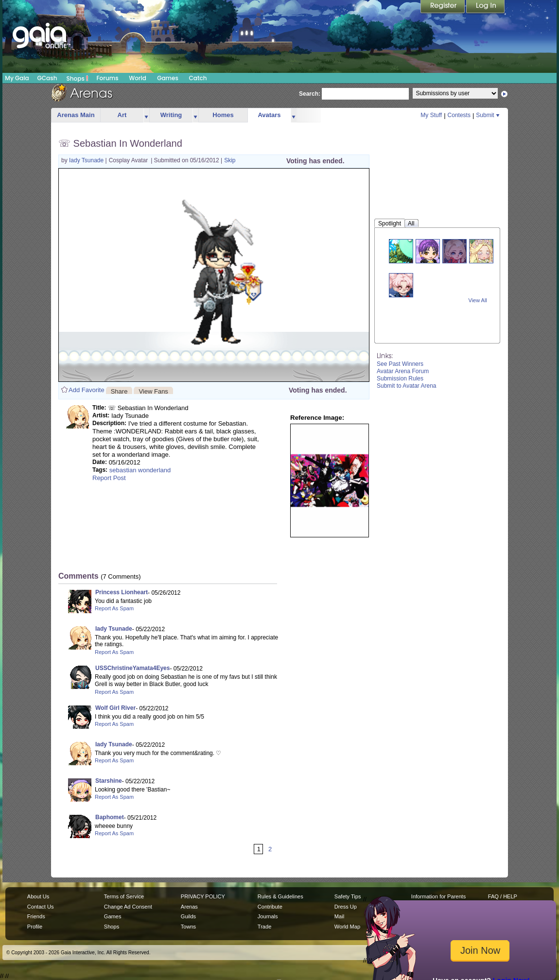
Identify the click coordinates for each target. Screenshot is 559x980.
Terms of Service (124, 896)
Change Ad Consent (128, 907)
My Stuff (431, 115)
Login (486, 7)
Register (443, 7)
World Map (347, 927)
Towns (188, 927)
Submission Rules (400, 378)
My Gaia (17, 78)
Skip (230, 160)
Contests (459, 115)
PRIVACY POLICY (203, 896)
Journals (268, 916)
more (146, 115)
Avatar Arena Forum (403, 371)
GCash (47, 78)
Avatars (269, 115)
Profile (35, 927)
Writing (171, 115)
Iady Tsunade (87, 160)
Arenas (189, 907)
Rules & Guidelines (280, 896)
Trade (264, 927)
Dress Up (346, 907)
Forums (107, 78)
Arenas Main (76, 115)
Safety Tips (348, 896)
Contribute (270, 907)
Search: (310, 94)
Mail (339, 916)
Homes (223, 115)
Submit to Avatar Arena (407, 386)
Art (122, 115)
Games (168, 78)
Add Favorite (87, 390)
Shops (78, 78)
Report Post (109, 478)
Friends (36, 916)
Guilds (188, 916)
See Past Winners (400, 364)
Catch (198, 78)
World (138, 78)
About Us (38, 896)
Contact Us (41, 907)
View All (478, 300)
